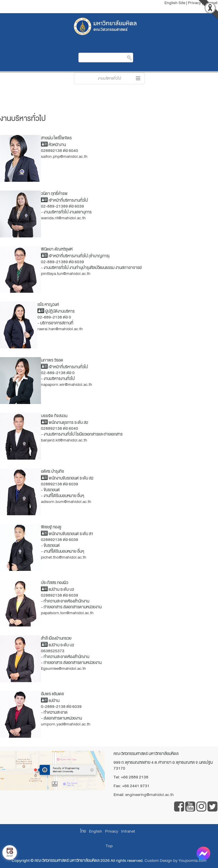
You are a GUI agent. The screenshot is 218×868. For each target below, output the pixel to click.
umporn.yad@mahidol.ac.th (66, 724)
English (96, 831)
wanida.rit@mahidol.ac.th (63, 218)
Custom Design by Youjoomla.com (176, 861)
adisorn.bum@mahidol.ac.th (66, 502)
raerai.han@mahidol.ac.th (60, 329)
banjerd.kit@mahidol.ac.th (64, 440)
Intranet (128, 831)
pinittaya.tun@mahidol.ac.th (66, 274)
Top (109, 846)
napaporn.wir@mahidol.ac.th (67, 385)
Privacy (112, 831)
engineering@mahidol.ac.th (150, 795)
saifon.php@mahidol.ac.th (64, 156)
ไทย (83, 831)
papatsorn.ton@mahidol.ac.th (67, 613)
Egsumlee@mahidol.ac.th (63, 668)
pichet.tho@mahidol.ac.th (64, 557)
